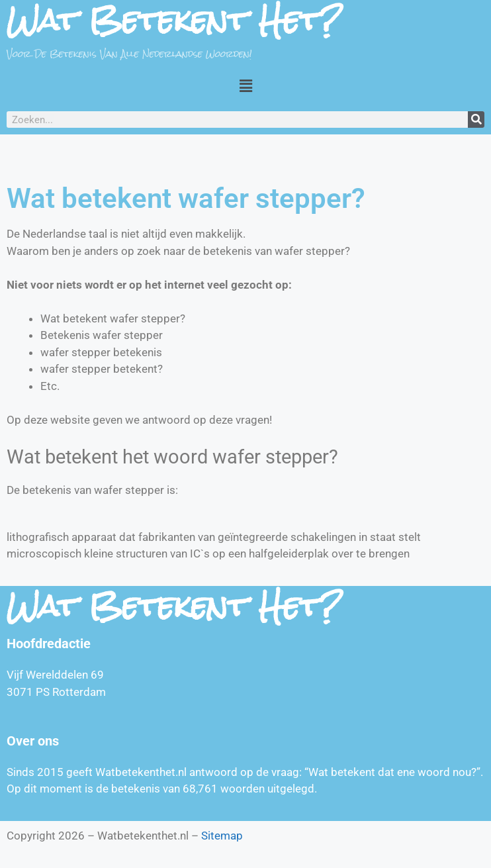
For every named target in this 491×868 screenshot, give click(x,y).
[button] (246, 85)
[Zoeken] (476, 120)
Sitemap (222, 836)
